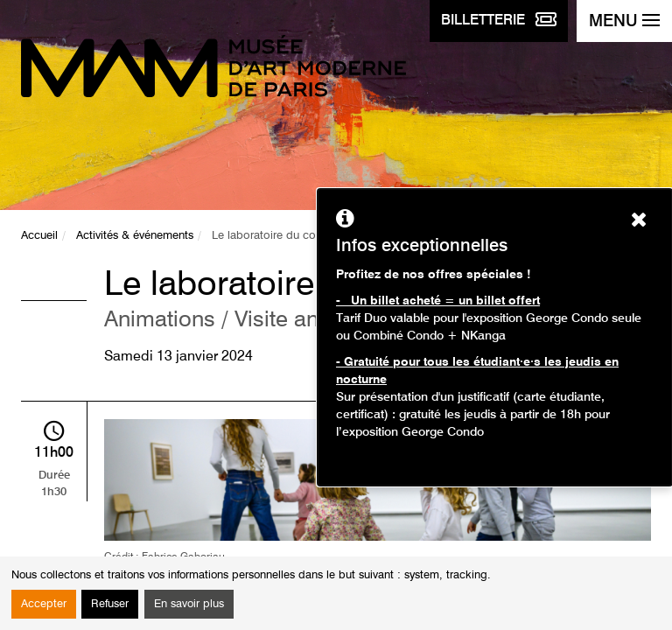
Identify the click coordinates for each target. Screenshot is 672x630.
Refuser (110, 604)
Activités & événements (135, 236)
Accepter (44, 604)
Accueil (39, 236)
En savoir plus (189, 604)
